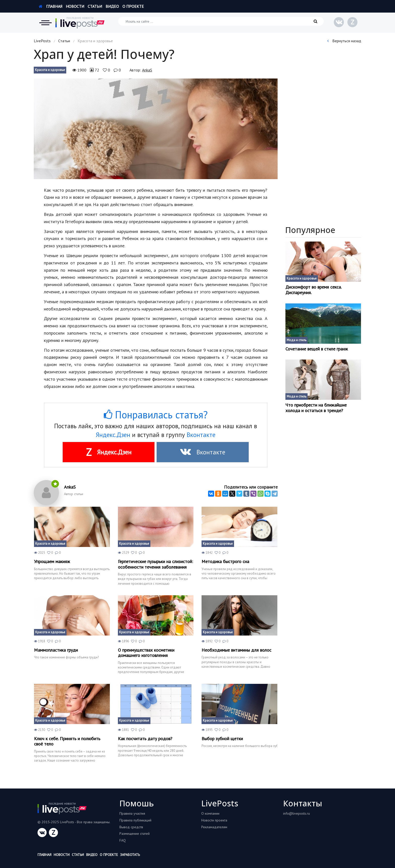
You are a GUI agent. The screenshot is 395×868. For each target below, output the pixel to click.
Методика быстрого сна (225, 562)
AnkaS (147, 70)
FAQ (123, 840)
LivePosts (42, 41)
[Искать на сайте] (221, 21)
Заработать (130, 855)
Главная (51, 6)
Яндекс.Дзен (113, 435)
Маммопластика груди (56, 650)
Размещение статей (135, 834)
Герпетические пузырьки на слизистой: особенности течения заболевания (155, 564)
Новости (75, 6)
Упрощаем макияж (52, 562)
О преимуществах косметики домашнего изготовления (146, 653)
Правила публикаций (135, 820)
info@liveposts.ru (297, 813)
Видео (112, 6)
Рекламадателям (214, 827)
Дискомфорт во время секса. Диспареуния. (313, 290)
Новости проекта (214, 820)
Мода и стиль (297, 340)
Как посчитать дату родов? (145, 739)
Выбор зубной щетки (222, 739)
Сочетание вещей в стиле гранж (317, 349)
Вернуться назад (344, 41)
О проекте (133, 6)
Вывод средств (131, 827)
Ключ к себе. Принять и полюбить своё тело (67, 741)
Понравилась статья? (156, 415)
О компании (210, 813)
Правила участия (132, 813)
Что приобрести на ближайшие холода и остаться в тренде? (316, 408)
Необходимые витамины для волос (236, 650)
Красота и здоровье (50, 70)
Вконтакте (201, 435)
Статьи (95, 6)
